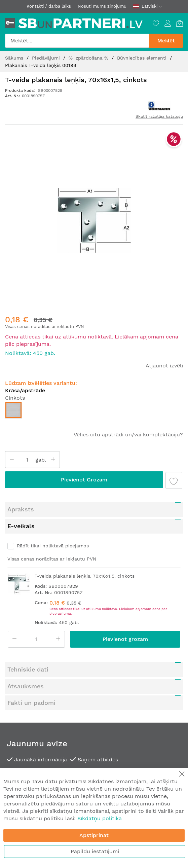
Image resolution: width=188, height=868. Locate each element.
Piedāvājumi (47, 58)
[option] (13, 395)
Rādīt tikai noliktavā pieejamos (53, 531)
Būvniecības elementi (143, 58)
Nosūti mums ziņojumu (102, 6)
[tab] (94, 495)
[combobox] (77, 41)
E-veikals (21, 511)
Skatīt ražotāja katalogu (159, 116)
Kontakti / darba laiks (49, 6)
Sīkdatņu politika (100, 818)
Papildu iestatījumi (95, 851)
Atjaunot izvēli (164, 351)
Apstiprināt (94, 835)
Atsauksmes (26, 671)
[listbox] (94, 397)
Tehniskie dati (28, 655)
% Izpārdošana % (89, 58)
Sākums (15, 58)
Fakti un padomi (31, 688)
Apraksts (21, 494)
